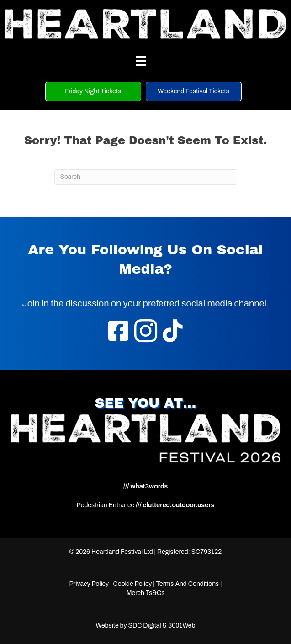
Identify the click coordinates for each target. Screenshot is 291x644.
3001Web (182, 625)
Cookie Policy (132, 584)
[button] (93, 91)
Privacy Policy (89, 584)
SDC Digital (144, 625)
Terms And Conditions (188, 584)
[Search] (146, 177)
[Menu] (141, 61)
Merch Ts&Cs (146, 593)
